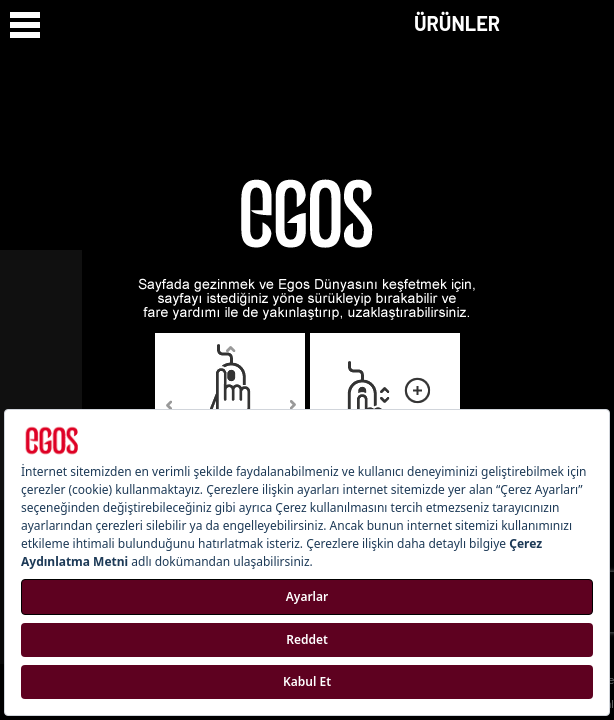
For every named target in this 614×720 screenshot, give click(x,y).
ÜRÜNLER (457, 23)
